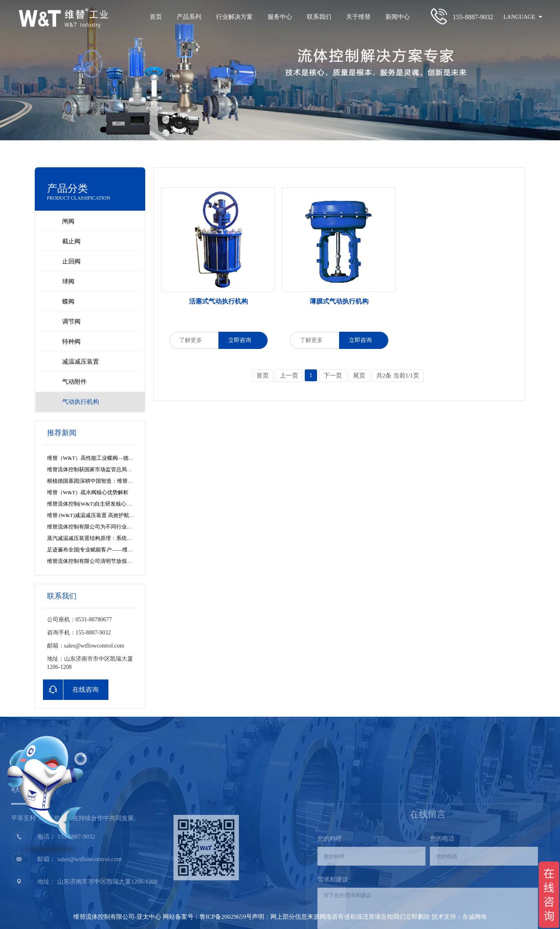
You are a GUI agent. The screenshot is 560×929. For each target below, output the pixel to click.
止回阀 (71, 261)
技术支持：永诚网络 (459, 917)
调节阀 (71, 322)
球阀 (68, 281)
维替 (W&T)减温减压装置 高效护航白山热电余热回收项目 (115, 515)
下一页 (333, 376)
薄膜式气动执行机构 (339, 301)
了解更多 (194, 340)
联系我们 (319, 17)
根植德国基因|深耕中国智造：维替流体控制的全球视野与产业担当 (125, 481)
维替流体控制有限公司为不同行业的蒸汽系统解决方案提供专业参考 (127, 527)
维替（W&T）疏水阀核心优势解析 (88, 492)
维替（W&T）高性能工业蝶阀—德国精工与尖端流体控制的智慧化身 (128, 458)
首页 (156, 17)
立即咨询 (243, 340)
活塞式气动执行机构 (218, 301)
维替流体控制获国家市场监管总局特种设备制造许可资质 (114, 469)
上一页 (289, 376)
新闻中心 (398, 17)
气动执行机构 (81, 402)
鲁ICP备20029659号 (226, 917)
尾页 (359, 376)
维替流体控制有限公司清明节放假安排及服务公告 (106, 561)
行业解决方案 (234, 17)
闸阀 (68, 221)
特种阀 (71, 342)
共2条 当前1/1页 (398, 376)
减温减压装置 (81, 362)
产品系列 (189, 17)
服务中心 (280, 17)
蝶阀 (68, 301)
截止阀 (71, 241)
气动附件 (74, 382)
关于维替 (358, 17)
